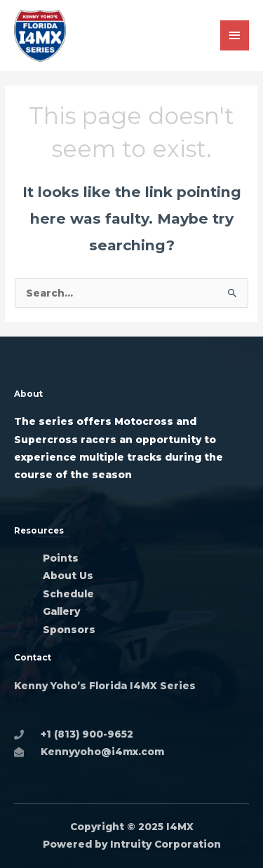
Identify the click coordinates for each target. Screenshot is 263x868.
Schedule (68, 594)
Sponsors (69, 630)
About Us (68, 576)
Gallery (63, 611)
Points (61, 558)
